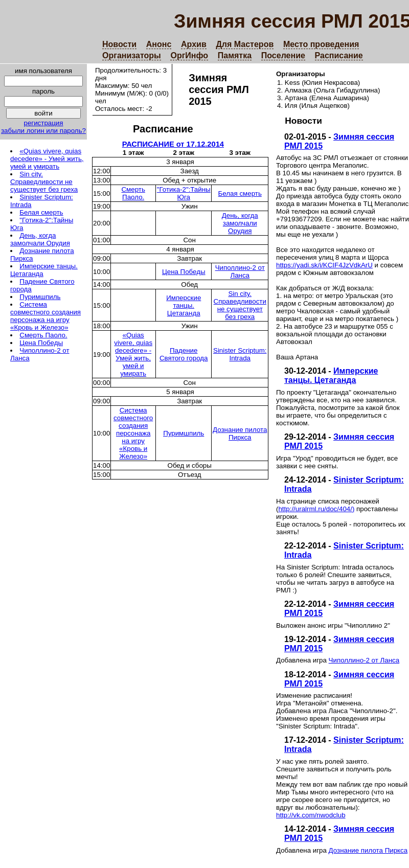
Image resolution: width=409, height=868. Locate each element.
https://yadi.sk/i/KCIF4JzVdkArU (324, 265)
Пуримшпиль (40, 297)
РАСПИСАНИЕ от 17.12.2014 (173, 144)
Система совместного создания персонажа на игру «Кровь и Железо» (46, 316)
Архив (194, 44)
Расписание (339, 55)
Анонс (159, 44)
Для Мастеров (245, 44)
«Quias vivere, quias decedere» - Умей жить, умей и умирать (47, 159)
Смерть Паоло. (43, 335)
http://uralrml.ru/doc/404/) (316, 509)
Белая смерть (41, 212)
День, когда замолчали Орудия (40, 239)
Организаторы (132, 55)
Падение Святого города (184, 354)
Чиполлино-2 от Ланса (364, 660)
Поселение (283, 55)
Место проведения (321, 44)
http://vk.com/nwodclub (311, 815)
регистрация (43, 123)
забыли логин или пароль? (43, 131)
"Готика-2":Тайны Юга (184, 193)
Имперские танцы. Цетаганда (331, 375)
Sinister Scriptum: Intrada (240, 354)
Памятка (235, 55)
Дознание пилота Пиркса (368, 850)
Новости (119, 44)
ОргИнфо (189, 55)
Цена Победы (41, 343)
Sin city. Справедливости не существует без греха (44, 182)
